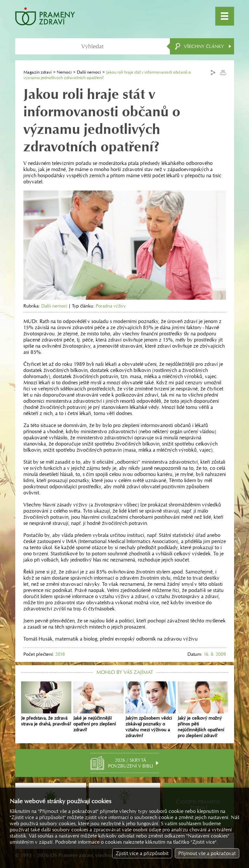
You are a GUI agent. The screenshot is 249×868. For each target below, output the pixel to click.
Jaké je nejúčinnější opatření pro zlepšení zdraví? (98, 707)
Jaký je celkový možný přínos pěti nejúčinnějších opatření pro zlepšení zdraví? (203, 710)
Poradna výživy (111, 306)
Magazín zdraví (37, 72)
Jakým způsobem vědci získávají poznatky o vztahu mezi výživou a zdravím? (151, 710)
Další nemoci (89, 72)
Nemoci (64, 72)
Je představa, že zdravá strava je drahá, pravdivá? (46, 704)
